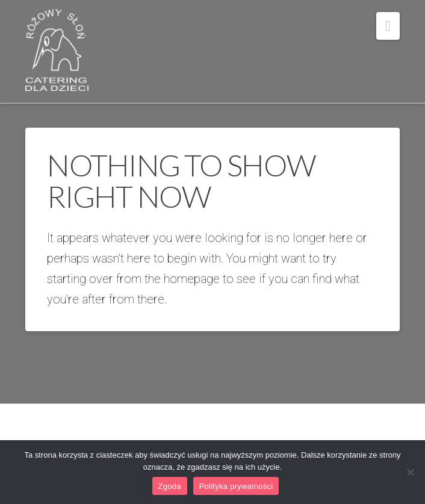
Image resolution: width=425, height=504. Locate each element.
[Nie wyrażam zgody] (410, 472)
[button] (388, 26)
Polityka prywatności (236, 486)
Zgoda (170, 486)
